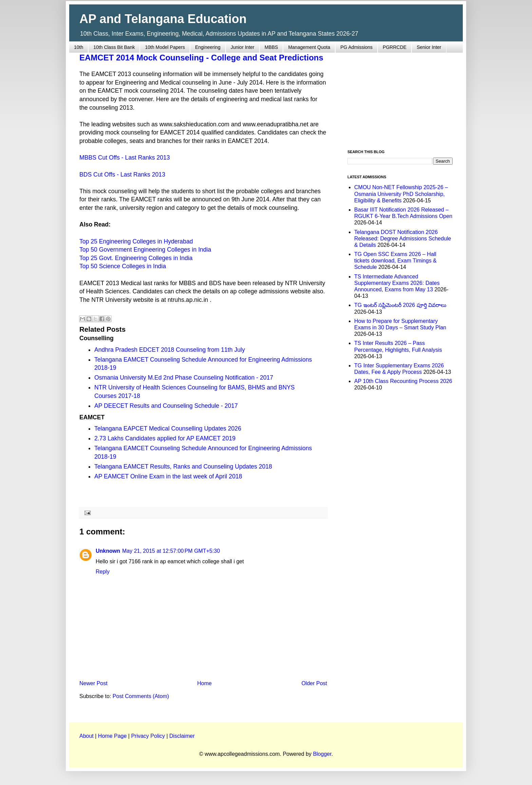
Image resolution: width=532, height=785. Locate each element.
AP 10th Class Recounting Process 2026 (403, 381)
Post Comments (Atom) (141, 696)
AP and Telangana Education (163, 19)
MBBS (271, 47)
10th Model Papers (165, 47)
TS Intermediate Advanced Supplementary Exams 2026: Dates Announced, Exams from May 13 (397, 283)
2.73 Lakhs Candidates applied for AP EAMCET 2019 (165, 438)
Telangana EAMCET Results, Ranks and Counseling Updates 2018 (183, 467)
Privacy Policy (148, 736)
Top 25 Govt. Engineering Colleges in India (136, 258)
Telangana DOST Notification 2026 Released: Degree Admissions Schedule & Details (403, 239)
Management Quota (309, 47)
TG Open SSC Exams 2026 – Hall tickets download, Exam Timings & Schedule (395, 261)
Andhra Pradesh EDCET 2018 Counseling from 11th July (170, 350)
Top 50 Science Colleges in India (123, 266)
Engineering (208, 47)
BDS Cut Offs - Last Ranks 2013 (122, 175)
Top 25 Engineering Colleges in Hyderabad (136, 241)
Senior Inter (429, 47)
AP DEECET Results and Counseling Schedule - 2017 (166, 406)
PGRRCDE (395, 47)
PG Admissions (356, 47)
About (87, 736)
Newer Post (93, 683)
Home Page (112, 736)
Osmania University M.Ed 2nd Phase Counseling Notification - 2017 (184, 378)
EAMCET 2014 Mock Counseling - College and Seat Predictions (201, 58)
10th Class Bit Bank (114, 47)
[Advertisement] (400, 97)
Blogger (322, 754)
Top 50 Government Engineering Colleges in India (145, 250)
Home (204, 683)
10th (79, 47)
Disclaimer (182, 736)
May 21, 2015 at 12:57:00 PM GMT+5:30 (171, 551)
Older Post (314, 683)
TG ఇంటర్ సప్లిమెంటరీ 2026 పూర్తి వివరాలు (400, 305)
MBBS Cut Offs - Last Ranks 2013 (125, 158)
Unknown (108, 551)
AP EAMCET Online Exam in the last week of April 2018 (168, 476)
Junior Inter (243, 47)
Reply (103, 572)
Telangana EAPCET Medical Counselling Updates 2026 (168, 428)
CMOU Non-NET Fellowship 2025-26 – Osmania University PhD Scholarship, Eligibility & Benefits (401, 194)
